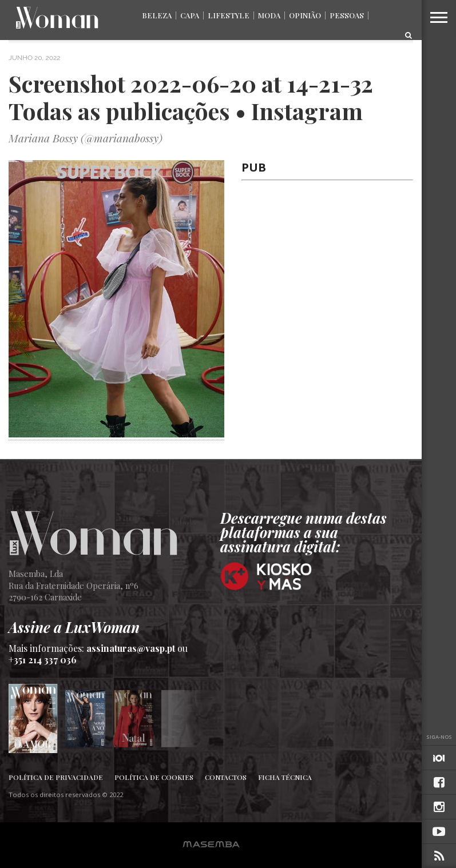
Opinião (305, 15)
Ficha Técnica (285, 777)
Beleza (157, 15)
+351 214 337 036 (43, 660)
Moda (269, 15)
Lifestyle (229, 15)
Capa (190, 15)
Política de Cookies (154, 777)
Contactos (226, 777)
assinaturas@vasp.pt (131, 648)
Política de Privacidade (56, 777)
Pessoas (347, 15)
